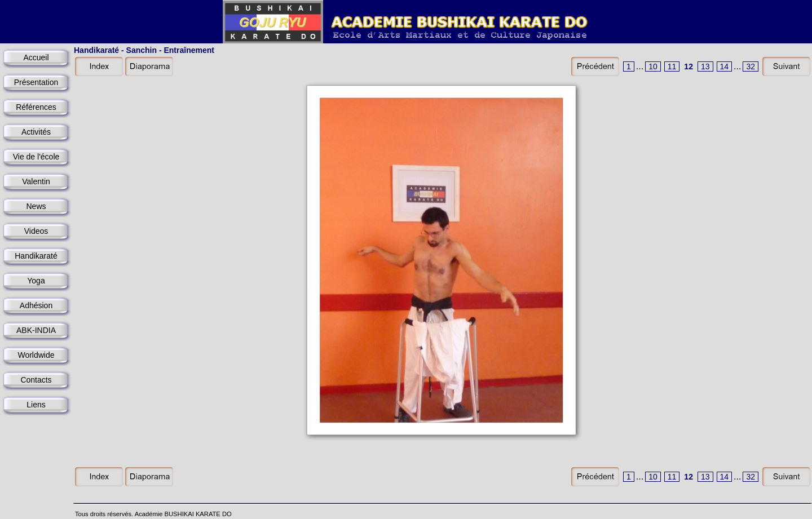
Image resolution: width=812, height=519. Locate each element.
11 (672, 66)
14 (725, 66)
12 (689, 66)
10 (653, 66)
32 (751, 66)
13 (705, 66)
